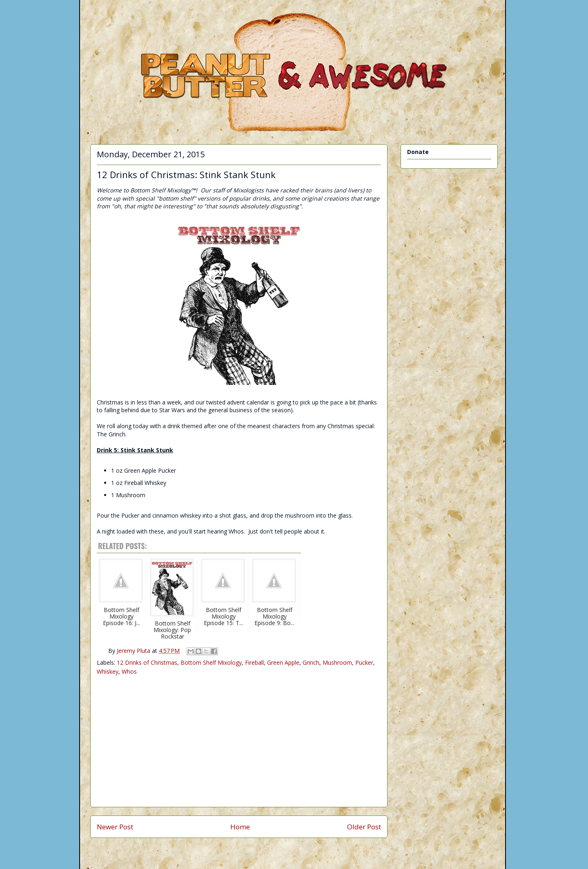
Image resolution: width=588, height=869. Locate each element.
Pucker (364, 662)
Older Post (364, 827)
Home (240, 827)
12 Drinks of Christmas (147, 662)
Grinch (311, 662)
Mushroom (337, 662)
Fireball (254, 662)
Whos (129, 671)
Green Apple (283, 662)
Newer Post (115, 827)
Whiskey (108, 671)
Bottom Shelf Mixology (211, 662)
